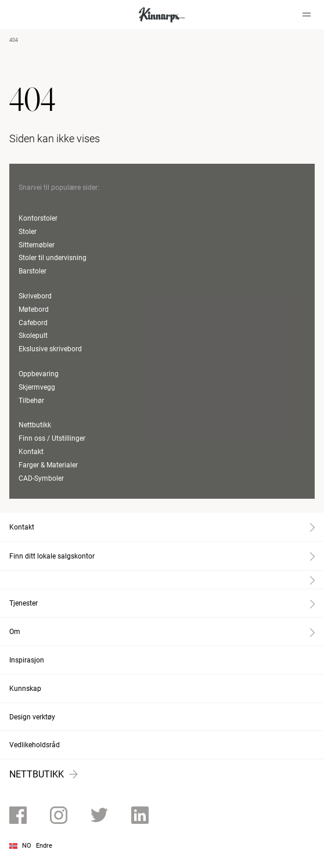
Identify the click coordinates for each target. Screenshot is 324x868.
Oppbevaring (39, 374)
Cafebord (33, 323)
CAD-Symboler (41, 478)
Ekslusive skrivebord (50, 349)
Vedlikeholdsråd (35, 745)
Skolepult (33, 336)
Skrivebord (35, 296)
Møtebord (34, 309)
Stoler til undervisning (53, 258)
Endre (44, 846)
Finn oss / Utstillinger (52, 438)
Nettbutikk (35, 425)
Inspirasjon (27, 660)
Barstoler (33, 271)
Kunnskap (25, 689)
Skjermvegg (37, 387)
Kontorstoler (38, 218)
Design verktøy (32, 717)
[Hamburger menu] (307, 15)
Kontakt (31, 452)
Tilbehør (31, 401)
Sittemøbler (37, 245)
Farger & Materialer (48, 465)
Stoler (28, 232)
